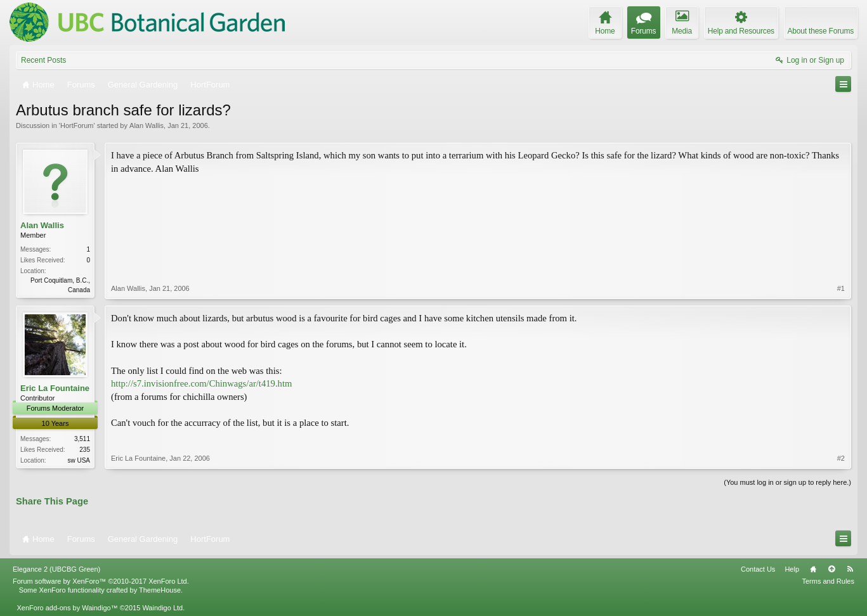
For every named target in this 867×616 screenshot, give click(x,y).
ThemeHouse (160, 590)
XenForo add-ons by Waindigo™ (67, 608)
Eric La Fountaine (55, 388)
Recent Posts (43, 60)
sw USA (79, 460)
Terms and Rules (828, 581)
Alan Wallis (147, 125)
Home (813, 569)
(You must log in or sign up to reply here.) (787, 482)
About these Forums (821, 31)
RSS (850, 569)
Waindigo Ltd (162, 608)
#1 (841, 288)
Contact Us (758, 569)
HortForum (77, 125)
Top (831, 569)
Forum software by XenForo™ (101, 581)
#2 (841, 458)
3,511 (82, 439)
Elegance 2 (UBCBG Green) (56, 569)
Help (792, 569)
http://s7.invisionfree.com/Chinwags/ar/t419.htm (201, 383)
